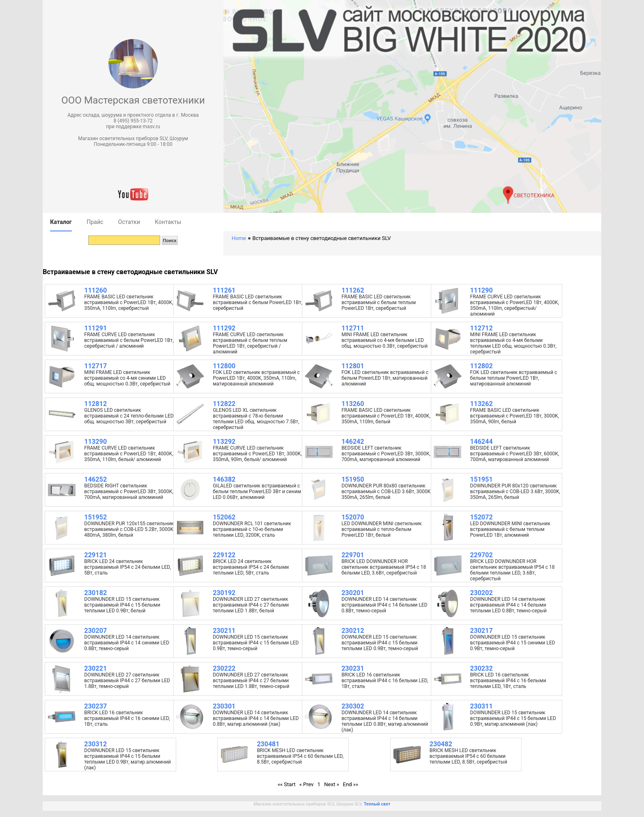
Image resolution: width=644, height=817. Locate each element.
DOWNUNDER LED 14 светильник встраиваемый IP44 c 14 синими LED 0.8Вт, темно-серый (127, 643)
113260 (353, 404)
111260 (95, 290)
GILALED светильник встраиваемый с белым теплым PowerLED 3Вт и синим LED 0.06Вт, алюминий (257, 492)
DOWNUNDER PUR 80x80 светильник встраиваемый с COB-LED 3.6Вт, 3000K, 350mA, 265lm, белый (386, 492)
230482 (441, 744)
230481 (268, 744)
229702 (482, 555)
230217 (482, 631)
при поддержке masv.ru (133, 127)
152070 (353, 517)
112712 (482, 328)
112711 (353, 328)
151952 (95, 517)
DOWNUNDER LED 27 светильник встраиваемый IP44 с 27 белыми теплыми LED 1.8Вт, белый (251, 605)
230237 (95, 706)
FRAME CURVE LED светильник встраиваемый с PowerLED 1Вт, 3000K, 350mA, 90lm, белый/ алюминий (257, 454)
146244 (482, 442)
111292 (224, 328)
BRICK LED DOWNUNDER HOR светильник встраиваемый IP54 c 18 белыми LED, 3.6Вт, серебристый (384, 567)
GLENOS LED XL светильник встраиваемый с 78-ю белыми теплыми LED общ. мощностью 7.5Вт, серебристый (256, 419)
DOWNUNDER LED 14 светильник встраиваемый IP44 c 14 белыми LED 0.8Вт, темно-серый (384, 605)
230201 (353, 593)
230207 (95, 631)
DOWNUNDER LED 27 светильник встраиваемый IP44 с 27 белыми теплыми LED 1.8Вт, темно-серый (251, 681)
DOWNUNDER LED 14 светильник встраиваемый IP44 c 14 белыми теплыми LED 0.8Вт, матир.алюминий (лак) (385, 721)
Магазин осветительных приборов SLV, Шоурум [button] (133, 138)
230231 (353, 668)
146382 (224, 479)
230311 (482, 706)
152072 (482, 517)
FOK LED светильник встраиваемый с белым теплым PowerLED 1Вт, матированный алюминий (514, 378)
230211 (224, 631)
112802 (482, 366)
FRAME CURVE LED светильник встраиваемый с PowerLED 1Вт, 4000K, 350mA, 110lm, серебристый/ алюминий (515, 305)
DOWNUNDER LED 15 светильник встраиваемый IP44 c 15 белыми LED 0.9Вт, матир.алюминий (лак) (513, 718)
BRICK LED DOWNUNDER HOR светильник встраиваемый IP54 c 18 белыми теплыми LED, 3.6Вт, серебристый (513, 570)
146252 (95, 479)
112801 (353, 366)
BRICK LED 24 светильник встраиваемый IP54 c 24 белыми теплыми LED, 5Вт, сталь (251, 567)
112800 (224, 366)
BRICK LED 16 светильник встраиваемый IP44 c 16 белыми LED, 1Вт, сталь (385, 681)
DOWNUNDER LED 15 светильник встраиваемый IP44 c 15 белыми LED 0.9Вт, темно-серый (256, 643)
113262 (482, 404)
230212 (353, 631)
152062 (224, 517)
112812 (95, 404)
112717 (95, 366)
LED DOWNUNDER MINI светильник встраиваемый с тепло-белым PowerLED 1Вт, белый (381, 529)
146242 (353, 442)
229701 (353, 555)
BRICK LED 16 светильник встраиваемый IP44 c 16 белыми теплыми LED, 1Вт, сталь (508, 681)
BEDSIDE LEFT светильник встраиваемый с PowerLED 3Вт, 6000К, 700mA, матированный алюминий (515, 454)
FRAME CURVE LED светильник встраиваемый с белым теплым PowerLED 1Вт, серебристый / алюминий (250, 343)
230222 (224, 668)
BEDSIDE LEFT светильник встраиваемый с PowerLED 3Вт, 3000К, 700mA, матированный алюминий (386, 454)
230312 (95, 744)
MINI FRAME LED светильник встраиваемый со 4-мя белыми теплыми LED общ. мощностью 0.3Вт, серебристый (513, 343)
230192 (224, 593)
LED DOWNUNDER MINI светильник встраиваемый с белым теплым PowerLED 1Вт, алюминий (510, 529)
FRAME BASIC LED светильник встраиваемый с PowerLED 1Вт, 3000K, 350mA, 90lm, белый (515, 416)
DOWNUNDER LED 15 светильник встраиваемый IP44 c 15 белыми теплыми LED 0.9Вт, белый (122, 605)
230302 (353, 706)
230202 (482, 593)
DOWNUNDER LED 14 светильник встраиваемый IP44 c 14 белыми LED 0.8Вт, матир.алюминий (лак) (256, 718)
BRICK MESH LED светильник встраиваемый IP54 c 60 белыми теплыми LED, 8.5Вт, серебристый (468, 756)
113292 (224, 442)
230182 (95, 593)
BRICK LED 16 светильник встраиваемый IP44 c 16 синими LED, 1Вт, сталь (127, 718)
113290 (95, 442)
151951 (482, 479)
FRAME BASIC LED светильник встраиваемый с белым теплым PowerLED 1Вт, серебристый (378, 302)
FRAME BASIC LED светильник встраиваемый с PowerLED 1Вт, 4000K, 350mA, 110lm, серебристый (129, 302)
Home (239, 238)
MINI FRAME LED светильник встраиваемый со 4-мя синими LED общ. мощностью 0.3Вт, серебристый (127, 378)
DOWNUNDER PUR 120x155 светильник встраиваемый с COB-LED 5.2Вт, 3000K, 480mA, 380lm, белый (129, 529)
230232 (482, 668)
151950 (353, 479)
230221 (95, 668)
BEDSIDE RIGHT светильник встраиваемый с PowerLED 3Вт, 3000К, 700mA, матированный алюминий (129, 492)
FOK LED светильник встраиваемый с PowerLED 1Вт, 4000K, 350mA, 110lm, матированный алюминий (256, 378)
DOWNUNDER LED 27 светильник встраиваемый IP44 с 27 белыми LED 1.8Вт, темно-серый (127, 681)
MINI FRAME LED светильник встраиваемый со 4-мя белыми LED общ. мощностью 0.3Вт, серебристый (384, 340)
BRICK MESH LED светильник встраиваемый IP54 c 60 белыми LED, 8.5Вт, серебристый (300, 756)
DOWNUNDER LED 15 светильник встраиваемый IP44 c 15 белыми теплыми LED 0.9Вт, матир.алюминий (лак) (128, 759)
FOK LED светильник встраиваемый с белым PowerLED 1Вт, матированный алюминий (385, 378)
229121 (95, 555)
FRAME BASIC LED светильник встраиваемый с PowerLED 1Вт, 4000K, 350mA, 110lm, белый (386, 416)
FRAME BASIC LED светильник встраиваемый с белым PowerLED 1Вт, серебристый (258, 302)
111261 (224, 290)
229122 (224, 555)
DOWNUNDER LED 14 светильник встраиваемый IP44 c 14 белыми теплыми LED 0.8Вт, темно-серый (508, 605)
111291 (95, 328)
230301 (224, 706)
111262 (353, 290)
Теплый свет (377, 804)
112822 (224, 404)
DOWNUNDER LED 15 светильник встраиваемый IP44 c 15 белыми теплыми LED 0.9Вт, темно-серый (379, 643)
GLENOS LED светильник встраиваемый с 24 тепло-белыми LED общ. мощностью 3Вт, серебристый (129, 416)
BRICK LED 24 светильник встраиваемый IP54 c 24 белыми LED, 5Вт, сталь (128, 567)
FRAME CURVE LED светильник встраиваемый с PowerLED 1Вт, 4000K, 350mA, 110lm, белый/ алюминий (129, 454)
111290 (482, 290)
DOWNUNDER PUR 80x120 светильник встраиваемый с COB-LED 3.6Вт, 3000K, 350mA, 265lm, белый (515, 492)
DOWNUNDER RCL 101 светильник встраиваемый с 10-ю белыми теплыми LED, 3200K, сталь (252, 529)
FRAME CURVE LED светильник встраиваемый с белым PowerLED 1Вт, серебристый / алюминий (129, 340)
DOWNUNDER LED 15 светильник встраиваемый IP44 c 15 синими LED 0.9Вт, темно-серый (513, 643)
